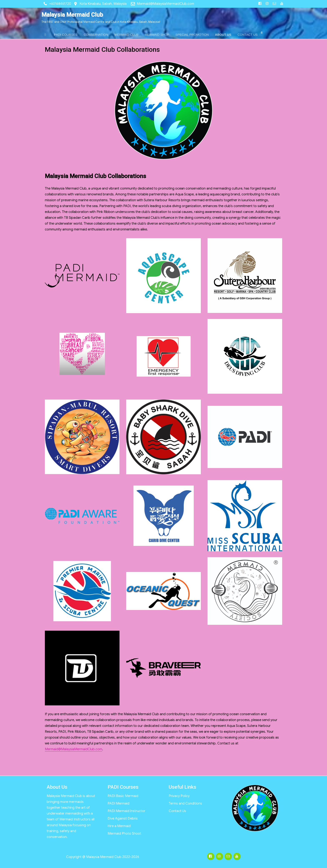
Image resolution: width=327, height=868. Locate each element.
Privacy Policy (179, 796)
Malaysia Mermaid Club (72, 15)
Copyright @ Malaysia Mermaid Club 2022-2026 (103, 857)
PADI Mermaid (118, 803)
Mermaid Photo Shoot (124, 834)
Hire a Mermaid (119, 826)
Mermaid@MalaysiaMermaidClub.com (165, 4)
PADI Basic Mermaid (123, 796)
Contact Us (177, 811)
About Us (57, 787)
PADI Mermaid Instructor (126, 811)
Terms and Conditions (185, 803)
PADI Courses (123, 787)
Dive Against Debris (123, 819)
